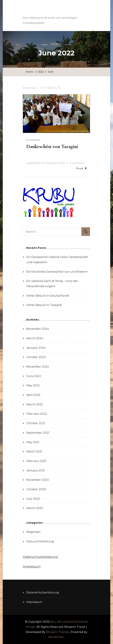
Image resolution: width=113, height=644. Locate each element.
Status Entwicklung (40, 541)
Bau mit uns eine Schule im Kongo (46, 10)
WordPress (56, 637)
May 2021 (33, 442)
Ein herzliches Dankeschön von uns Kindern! (57, 272)
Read (81, 168)
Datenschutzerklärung (40, 557)
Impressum (32, 567)
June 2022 (34, 376)
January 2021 (36, 470)
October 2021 (36, 423)
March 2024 (35, 338)
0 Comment (77, 163)
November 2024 (38, 329)
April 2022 (33, 395)
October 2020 (36, 489)
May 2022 (33, 385)
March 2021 (34, 452)
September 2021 (38, 433)
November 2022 (38, 367)
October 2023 (36, 357)
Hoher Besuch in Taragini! (44, 305)
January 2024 (36, 348)
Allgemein (33, 140)
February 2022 (37, 414)
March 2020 (35, 508)
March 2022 (35, 404)
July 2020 (33, 499)
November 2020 (38, 480)
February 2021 (36, 461)
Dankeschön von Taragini (52, 146)
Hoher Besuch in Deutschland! (48, 296)
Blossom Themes (58, 632)
